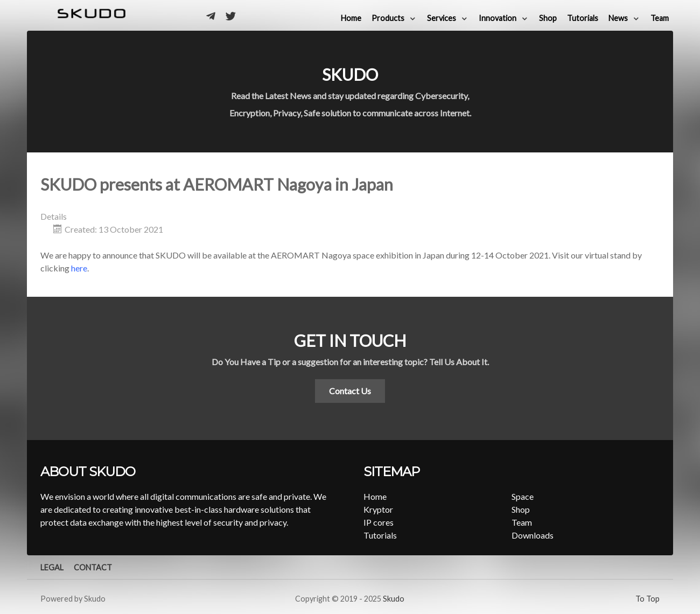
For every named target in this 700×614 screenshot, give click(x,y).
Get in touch (350, 340)
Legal (52, 567)
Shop (521, 509)
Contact (93, 567)
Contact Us (350, 391)
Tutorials (380, 535)
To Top (647, 599)
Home (375, 496)
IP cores (379, 522)
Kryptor (378, 509)
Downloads (533, 535)
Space (523, 496)
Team (522, 522)
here (79, 268)
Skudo (394, 599)
